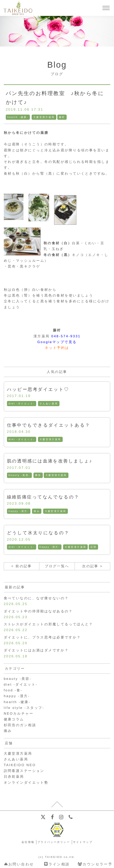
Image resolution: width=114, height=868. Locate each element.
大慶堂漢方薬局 (44, 117)
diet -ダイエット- (22, 404)
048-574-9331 (66, 336)
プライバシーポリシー (54, 843)
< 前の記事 (22, 566)
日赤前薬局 (14, 778)
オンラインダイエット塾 (26, 783)
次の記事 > (92, 566)
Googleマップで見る (57, 342)
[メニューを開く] (106, 8)
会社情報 (28, 843)
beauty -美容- (19, 475)
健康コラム (14, 720)
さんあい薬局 (49, 404)
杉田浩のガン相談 (20, 726)
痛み (37, 511)
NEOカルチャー (19, 714)
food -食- (13, 691)
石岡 (94, 547)
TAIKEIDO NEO (20, 766)
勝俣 (38, 475)
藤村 (62, 117)
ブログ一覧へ (57, 566)
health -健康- (18, 117)
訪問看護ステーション (24, 772)
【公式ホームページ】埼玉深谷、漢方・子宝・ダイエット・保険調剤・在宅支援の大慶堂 (18, 8)
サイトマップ (83, 843)
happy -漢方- (19, 511)
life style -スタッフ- (24, 708)
